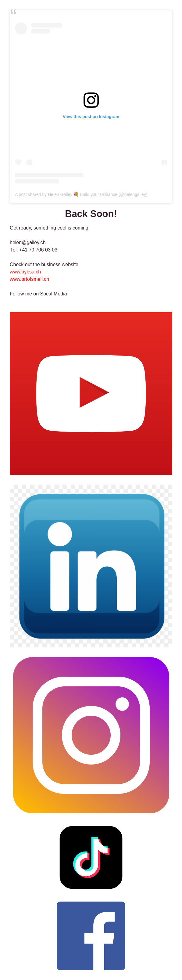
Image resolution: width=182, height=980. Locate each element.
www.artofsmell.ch (29, 279)
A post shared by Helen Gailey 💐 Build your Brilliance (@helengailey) (81, 194)
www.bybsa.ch (25, 272)
